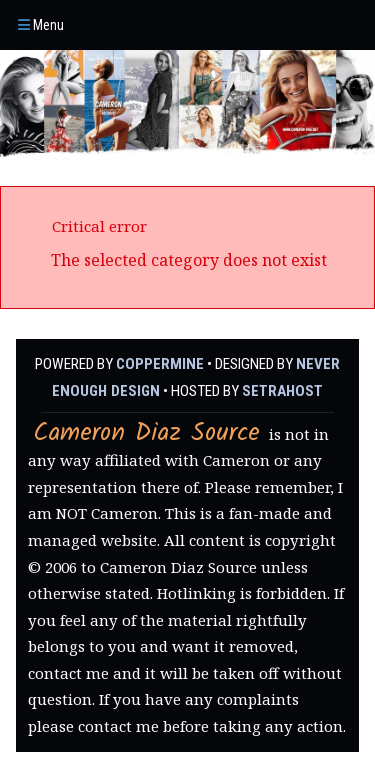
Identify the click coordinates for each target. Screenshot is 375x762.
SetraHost (282, 391)
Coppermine (160, 364)
